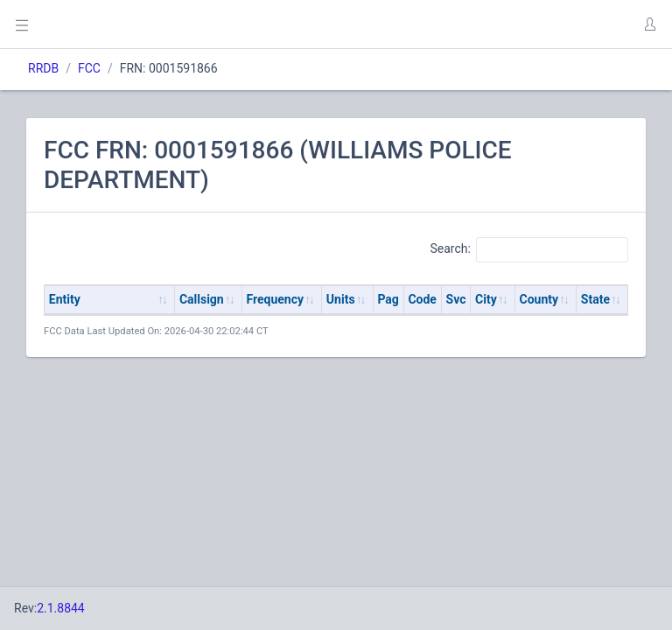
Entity (65, 299)
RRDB (43, 68)
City (486, 299)
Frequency (276, 299)
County (539, 299)
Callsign (202, 299)
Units (341, 299)
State (595, 299)
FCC (89, 68)
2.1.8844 (61, 608)
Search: (529, 249)
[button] (649, 24)
